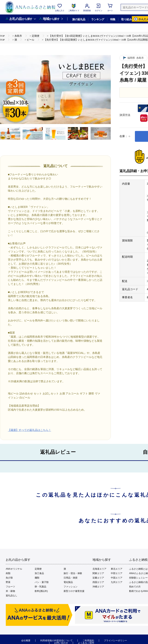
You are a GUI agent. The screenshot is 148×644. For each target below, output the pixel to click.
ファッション (71, 587)
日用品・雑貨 (71, 578)
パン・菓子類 (42, 582)
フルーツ (10, 587)
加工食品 (39, 573)
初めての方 (135, 587)
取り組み (126, 19)
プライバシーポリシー (115, 641)
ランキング (98, 19)
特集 (113, 19)
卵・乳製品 (40, 587)
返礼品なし (12, 596)
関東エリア (98, 573)
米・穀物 (10, 591)
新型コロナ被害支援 (74, 591)
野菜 (8, 582)
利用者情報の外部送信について (56, 641)
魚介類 (9, 578)
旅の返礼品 (79, 19)
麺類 (37, 578)
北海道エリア (99, 569)
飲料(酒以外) (41, 591)
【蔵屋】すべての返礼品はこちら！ (29, 430)
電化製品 (68, 582)
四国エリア (98, 582)
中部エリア (117, 573)
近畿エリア (98, 578)
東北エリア (117, 569)
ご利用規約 (88, 641)
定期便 (38, 569)
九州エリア (117, 582)
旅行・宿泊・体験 (73, 573)
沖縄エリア (98, 587)
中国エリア (117, 578)
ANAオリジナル (14, 569)
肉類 (8, 573)
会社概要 (26, 641)
